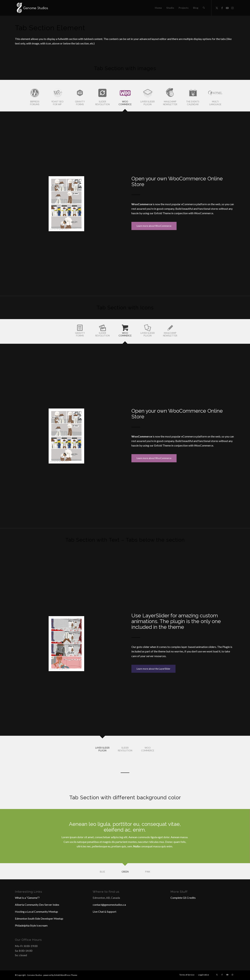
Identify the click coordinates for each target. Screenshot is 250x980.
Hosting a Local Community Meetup (36, 912)
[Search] (204, 8)
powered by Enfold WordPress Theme (60, 975)
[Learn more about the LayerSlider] (153, 669)
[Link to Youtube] (227, 8)
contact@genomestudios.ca (109, 905)
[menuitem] (158, 8)
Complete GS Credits (183, 898)
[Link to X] (217, 8)
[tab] (35, 97)
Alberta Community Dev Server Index (37, 905)
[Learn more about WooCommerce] (154, 226)
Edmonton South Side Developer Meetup (39, 918)
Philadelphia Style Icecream (31, 925)
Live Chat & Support (105, 912)
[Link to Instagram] (232, 8)
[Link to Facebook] (222, 8)
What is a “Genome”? (27, 898)
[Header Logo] (32, 8)
